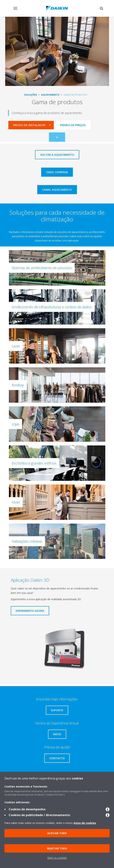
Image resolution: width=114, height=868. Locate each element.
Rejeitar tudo (57, 848)
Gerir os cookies (57, 858)
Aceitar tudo (57, 833)
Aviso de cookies (85, 823)
